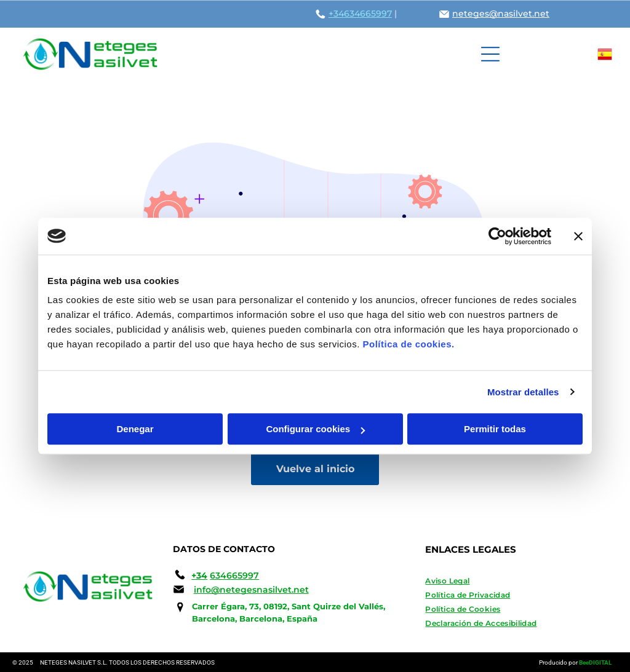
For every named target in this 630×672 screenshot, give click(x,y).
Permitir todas (495, 429)
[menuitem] (516, 581)
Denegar (135, 429)
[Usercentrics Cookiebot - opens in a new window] (497, 236)
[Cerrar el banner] (578, 236)
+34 (336, 14)
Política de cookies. (408, 344)
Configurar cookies (315, 429)
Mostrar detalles (523, 392)
